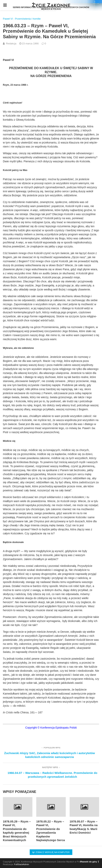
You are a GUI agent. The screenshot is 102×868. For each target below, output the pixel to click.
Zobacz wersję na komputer (51, 852)
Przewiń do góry (90, 862)
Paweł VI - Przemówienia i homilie (22, 19)
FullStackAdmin (22, 864)
